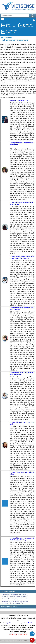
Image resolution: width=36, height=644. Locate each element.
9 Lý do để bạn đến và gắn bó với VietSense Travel (15, 597)
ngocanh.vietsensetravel (24, 26)
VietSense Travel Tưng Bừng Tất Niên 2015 (15, 601)
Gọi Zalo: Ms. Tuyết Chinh (3, 32)
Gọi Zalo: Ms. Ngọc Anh (20, 25)
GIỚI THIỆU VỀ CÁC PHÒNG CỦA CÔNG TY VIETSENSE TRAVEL (15, 603)
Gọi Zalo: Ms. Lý (3, 25)
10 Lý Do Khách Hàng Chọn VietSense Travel (15, 599)
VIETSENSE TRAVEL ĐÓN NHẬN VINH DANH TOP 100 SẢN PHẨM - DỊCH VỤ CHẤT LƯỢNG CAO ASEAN (15, 594)
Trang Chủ (18, 6)
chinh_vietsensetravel (6, 33)
